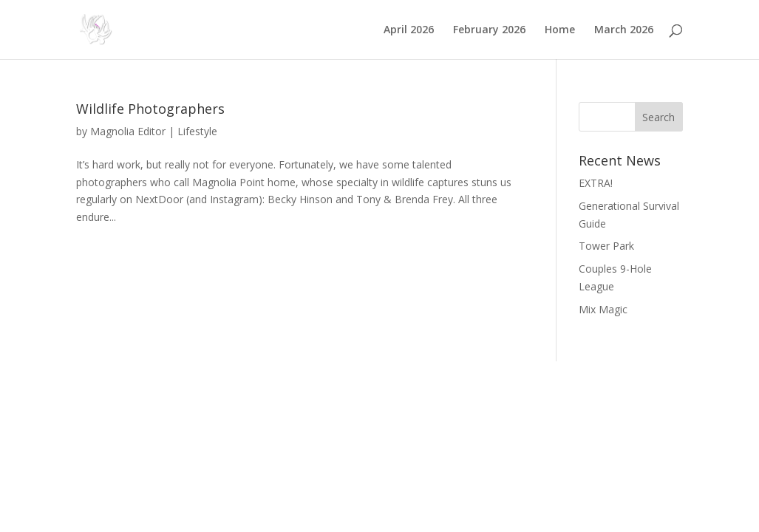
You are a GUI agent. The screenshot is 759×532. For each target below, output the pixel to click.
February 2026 (489, 30)
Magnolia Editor (128, 131)
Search (658, 117)
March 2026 (624, 30)
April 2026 (409, 30)
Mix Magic (603, 309)
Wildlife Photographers (150, 109)
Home (560, 30)
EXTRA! (596, 183)
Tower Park (606, 246)
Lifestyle (197, 131)
